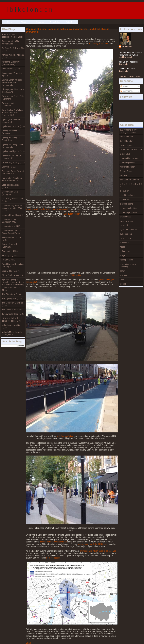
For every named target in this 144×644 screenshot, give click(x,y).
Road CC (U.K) (9, 260)
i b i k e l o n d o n (30, 10)
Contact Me (40, 22)
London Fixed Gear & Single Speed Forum (11, 232)
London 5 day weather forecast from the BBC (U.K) (12, 208)
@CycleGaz (77, 275)
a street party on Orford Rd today (93, 544)
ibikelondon (127, 46)
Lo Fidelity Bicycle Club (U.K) (12, 200)
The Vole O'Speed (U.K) (13, 310)
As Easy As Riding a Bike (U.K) (13, 49)
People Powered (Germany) (9, 246)
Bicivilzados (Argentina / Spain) (13, 74)
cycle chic (124, 225)
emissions (124, 243)
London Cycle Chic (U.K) (13, 215)
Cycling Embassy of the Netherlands (12, 146)
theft (122, 280)
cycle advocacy (127, 221)
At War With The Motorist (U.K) (13, 56)
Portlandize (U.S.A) (11, 251)
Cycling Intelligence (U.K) (13, 151)
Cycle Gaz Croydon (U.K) (13, 126)
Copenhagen (126, 145)
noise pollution (126, 260)
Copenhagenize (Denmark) (9, 104)
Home (10, 22)
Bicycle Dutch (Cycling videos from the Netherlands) (12, 82)
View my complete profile (130, 77)
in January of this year (99, 44)
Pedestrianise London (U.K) (12, 239)
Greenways (125, 154)
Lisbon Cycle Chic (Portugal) (10, 193)
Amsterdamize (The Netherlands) (11, 42)
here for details (53, 558)
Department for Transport (131, 150)
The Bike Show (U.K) (11, 294)
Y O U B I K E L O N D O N (131, 185)
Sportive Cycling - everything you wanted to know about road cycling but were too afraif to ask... (13, 285)
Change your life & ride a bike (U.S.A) (13, 91)
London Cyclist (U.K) (11, 226)
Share (29, 643)
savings (123, 275)
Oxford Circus (126, 171)
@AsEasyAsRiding (65, 436)
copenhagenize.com (129, 212)
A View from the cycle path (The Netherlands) (12, 36)
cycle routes (125, 238)
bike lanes (124, 200)
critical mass (125, 217)
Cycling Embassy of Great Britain (11, 139)
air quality (124, 191)
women (123, 284)
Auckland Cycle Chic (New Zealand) (11, 63)
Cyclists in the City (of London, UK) (12, 157)
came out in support (71, 214)
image (123, 255)
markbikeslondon (126, 57)
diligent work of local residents (53, 542)
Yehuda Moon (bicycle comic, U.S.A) (12, 333)
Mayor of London (128, 167)
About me (25, 22)
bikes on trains (126, 204)
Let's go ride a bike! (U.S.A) (11, 186)
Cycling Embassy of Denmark (11, 132)
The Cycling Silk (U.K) (12, 298)
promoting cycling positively (128, 265)
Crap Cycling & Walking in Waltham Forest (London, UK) (12, 113)
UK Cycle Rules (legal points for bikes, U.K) (12, 320)
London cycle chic (128, 163)
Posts (124, 86)
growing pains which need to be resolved (98, 551)
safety (123, 271)
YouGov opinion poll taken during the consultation (48, 209)
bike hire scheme (128, 195)
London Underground (129, 158)
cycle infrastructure (128, 230)
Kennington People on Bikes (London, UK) (12, 179)
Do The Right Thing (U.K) (13, 163)
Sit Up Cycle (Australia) (12, 275)
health (123, 247)
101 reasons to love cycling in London (129, 131)
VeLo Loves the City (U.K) (11, 326)
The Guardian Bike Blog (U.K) (13, 304)
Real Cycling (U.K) (10, 255)
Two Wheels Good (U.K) (13, 314)
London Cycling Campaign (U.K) (9, 221)
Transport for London (129, 180)
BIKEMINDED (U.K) (11, 69)
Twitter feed (70, 22)
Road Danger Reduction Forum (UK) (13, 265)
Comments (127, 91)
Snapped (124, 175)
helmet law (125, 251)
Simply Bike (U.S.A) (11, 271)
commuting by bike (128, 208)
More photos (55, 22)
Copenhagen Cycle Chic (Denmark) (13, 98)
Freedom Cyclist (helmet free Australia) (13, 172)
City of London (126, 141)
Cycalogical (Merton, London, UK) (11, 121)
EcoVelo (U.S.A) (9, 167)
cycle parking (126, 234)
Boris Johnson (126, 137)
